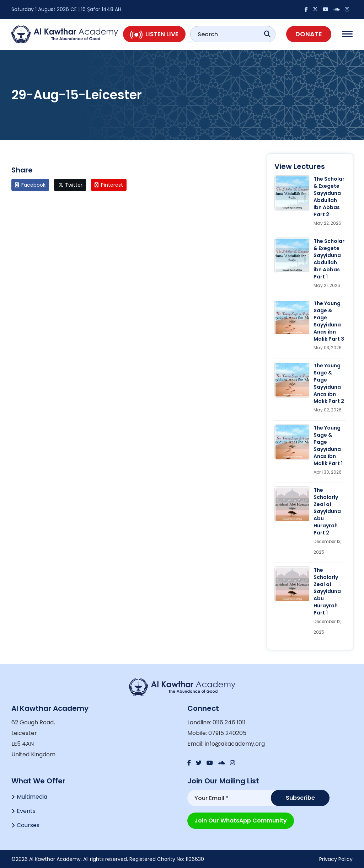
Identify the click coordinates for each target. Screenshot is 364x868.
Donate (309, 34)
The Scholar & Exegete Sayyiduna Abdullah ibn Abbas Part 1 (329, 259)
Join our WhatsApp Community (241, 821)
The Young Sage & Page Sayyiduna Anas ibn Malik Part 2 (329, 383)
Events (26, 811)
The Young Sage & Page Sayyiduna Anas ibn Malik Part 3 (329, 321)
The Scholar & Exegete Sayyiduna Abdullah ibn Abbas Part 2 (329, 197)
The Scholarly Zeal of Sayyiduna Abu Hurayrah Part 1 (327, 591)
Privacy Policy (336, 859)
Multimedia (32, 797)
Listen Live (154, 34)
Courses (28, 825)
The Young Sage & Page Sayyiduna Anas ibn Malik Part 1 (328, 446)
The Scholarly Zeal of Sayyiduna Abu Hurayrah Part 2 (327, 511)
